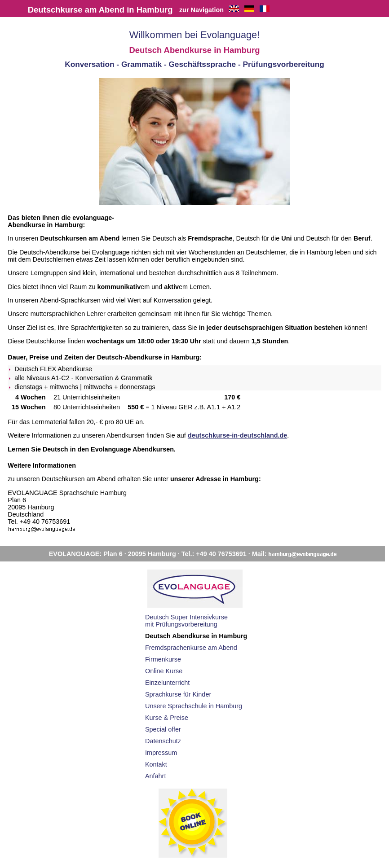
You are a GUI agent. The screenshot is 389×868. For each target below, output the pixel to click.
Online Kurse (164, 671)
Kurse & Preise (167, 718)
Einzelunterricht (167, 683)
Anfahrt (155, 776)
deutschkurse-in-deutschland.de (238, 435)
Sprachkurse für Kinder (178, 694)
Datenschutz (163, 741)
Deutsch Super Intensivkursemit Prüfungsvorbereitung (186, 621)
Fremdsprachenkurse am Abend (191, 648)
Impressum (161, 753)
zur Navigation (201, 10)
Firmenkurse (163, 659)
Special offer (163, 729)
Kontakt (156, 764)
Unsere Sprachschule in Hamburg (194, 706)
